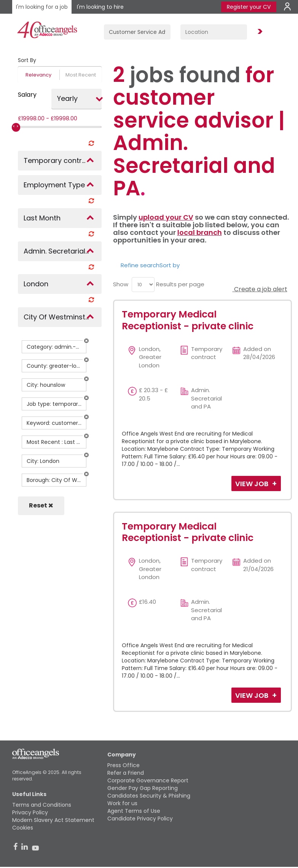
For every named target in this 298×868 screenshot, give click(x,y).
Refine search (140, 265)
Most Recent (81, 75)
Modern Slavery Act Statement (53, 820)
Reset (41, 505)
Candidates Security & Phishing (149, 796)
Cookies (23, 828)
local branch (200, 232)
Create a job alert (260, 289)
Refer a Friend (126, 773)
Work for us (122, 803)
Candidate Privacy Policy (140, 819)
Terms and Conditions (42, 805)
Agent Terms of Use (134, 811)
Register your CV (249, 7)
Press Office (124, 765)
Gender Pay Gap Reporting (143, 788)
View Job (253, 484)
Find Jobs (259, 32)
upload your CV (166, 217)
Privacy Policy (30, 812)
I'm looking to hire (100, 7)
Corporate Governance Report (148, 780)
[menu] (143, 285)
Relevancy (38, 75)
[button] (86, 341)
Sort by (170, 265)
